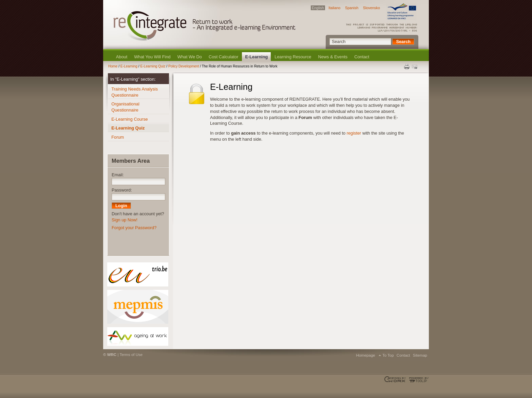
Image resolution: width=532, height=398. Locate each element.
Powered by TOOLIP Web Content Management (418, 380)
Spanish (352, 8)
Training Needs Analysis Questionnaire (135, 92)
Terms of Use (131, 355)
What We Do (190, 57)
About (122, 57)
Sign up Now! (125, 220)
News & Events (333, 57)
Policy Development (184, 66)
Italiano (334, 8)
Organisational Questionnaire (125, 107)
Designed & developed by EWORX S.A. (396, 380)
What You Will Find (152, 57)
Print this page (407, 66)
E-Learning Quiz (153, 66)
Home (113, 66)
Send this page (415, 66)
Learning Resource (293, 57)
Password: (122, 190)
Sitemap (420, 355)
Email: (118, 175)
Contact (362, 57)
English (318, 8)
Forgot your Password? (134, 228)
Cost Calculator (223, 57)
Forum (118, 137)
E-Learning (256, 57)
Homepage (365, 355)
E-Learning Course (129, 119)
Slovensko (372, 8)
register (354, 133)
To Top (388, 355)
